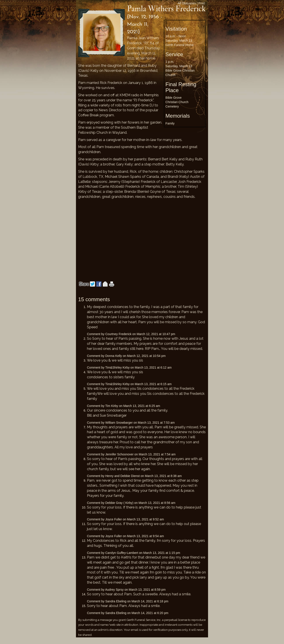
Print (202, 3)
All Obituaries (187, 3)
